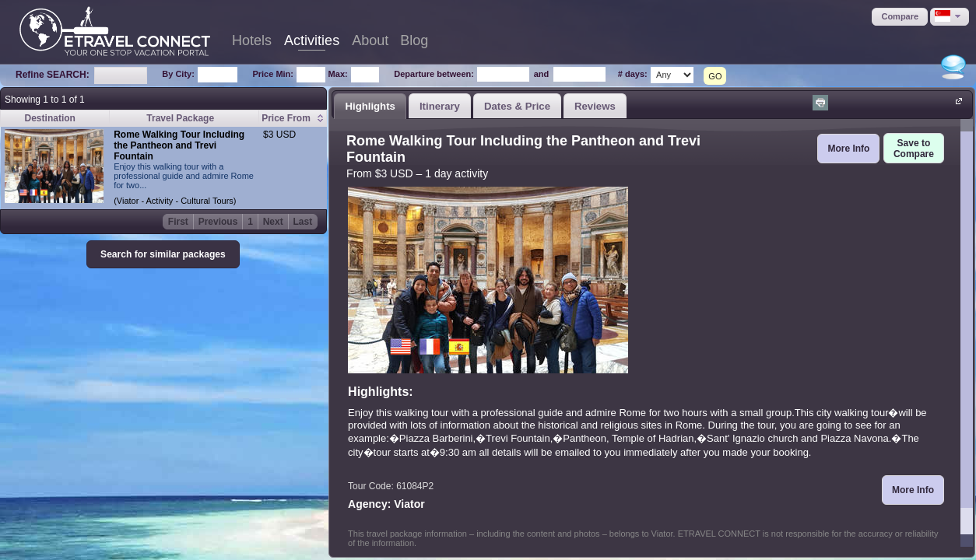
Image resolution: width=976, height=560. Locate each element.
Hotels (252, 40)
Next (273, 222)
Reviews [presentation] (595, 106)
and (542, 74)
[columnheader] (293, 119)
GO (715, 76)
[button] (900, 17)
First (178, 222)
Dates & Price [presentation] (517, 106)
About (370, 40)
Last (303, 222)
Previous (218, 222)
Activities (312, 40)
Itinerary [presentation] (440, 106)
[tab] (370, 106)
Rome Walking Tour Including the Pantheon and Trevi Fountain (179, 145)
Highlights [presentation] (370, 106)
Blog (414, 40)
